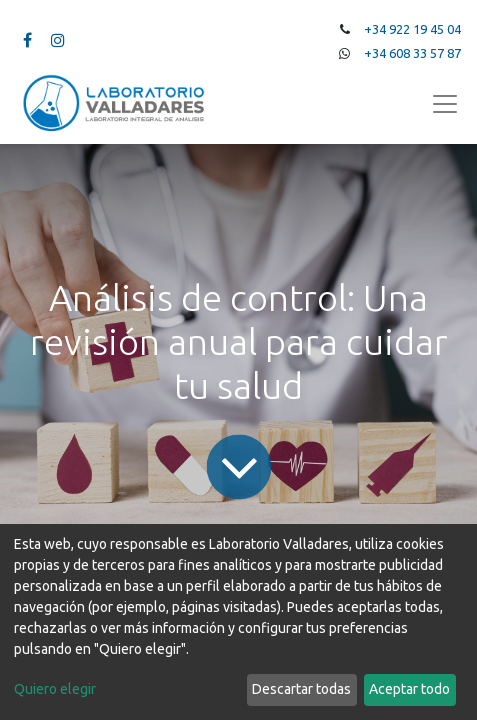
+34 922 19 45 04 (412, 29)
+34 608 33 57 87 (412, 53)
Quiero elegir (55, 689)
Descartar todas (301, 689)
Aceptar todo (409, 689)
